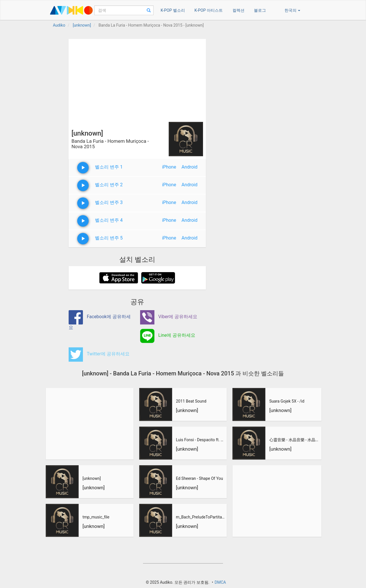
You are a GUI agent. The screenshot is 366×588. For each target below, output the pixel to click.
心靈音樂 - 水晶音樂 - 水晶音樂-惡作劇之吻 (295, 440)
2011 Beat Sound (191, 401)
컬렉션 (238, 10)
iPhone (169, 167)
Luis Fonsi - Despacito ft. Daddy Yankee (201, 440)
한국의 (292, 10)
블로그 (260, 10)
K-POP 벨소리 (173, 10)
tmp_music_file (96, 517)
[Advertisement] (137, 79)
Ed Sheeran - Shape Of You (199, 478)
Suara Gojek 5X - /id (287, 401)
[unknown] (91, 478)
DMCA (220, 582)
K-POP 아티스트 (209, 10)
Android (190, 167)
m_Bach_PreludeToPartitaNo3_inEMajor (201, 517)
